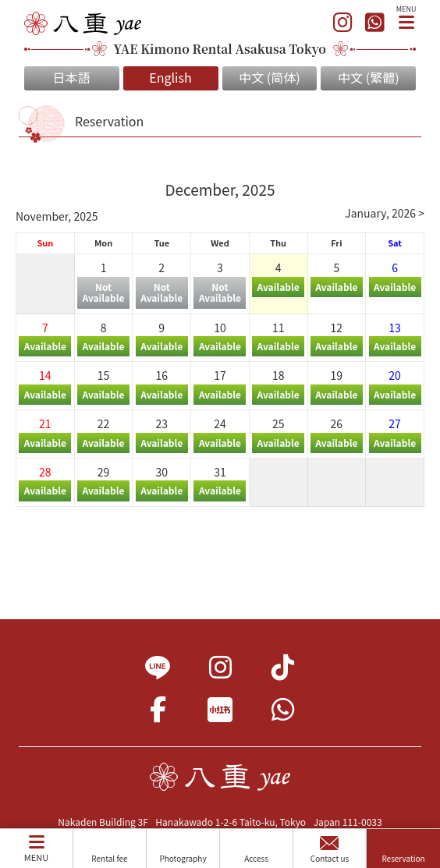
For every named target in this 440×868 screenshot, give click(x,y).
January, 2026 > (385, 213)
